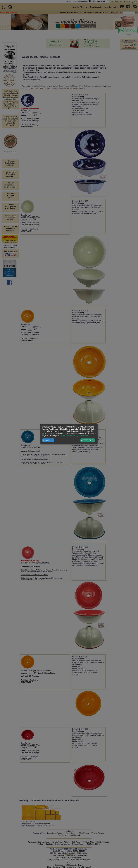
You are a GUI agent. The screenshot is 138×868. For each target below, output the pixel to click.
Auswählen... (48, 440)
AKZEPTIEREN (88, 440)
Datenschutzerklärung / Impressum (74, 435)
